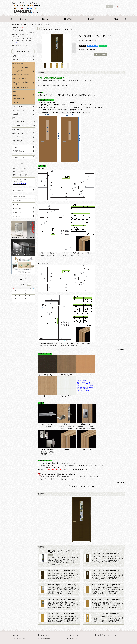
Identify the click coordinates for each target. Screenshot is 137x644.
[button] (114, 19)
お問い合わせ (92, 40)
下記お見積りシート (75, 112)
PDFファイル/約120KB (46, 474)
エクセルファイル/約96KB (66, 474)
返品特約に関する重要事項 (88, 50)
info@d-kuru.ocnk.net (80, 469)
